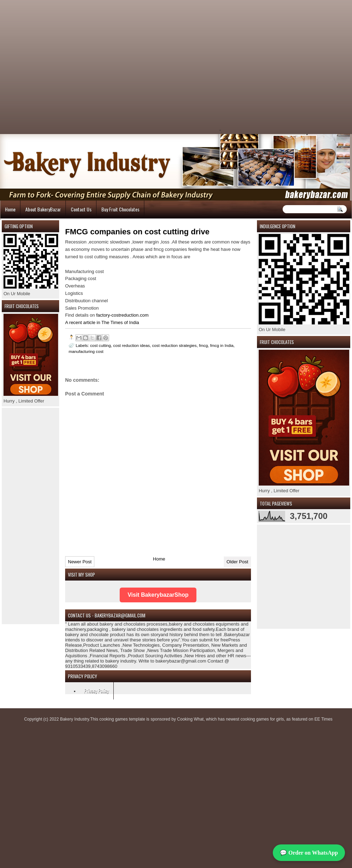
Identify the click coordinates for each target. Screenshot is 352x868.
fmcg (203, 345)
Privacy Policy (96, 690)
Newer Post (80, 562)
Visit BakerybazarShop (158, 595)
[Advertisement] (111, 66)
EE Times (323, 719)
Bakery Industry (74, 719)
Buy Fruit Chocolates (120, 209)
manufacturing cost (86, 351)
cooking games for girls (262, 719)
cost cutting (100, 345)
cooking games (114, 719)
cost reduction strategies (174, 345)
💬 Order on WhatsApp (309, 853)
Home (10, 209)
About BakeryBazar (43, 209)
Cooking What (190, 719)
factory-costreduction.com (122, 315)
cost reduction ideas (132, 345)
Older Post (237, 562)
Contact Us (81, 209)
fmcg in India (222, 345)
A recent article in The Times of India (102, 322)
